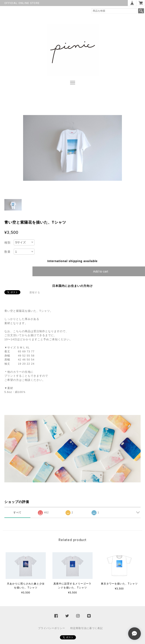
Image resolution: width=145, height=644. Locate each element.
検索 (141, 11)
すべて (17, 513)
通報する (35, 292)
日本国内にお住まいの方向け (72, 286)
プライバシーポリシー (52, 628)
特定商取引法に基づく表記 (87, 628)
